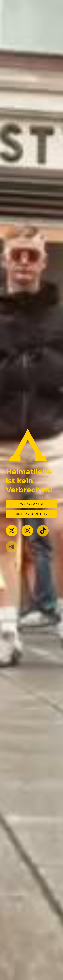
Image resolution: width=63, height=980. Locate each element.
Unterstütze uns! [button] (32, 514)
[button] (12, 531)
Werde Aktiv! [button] (32, 504)
